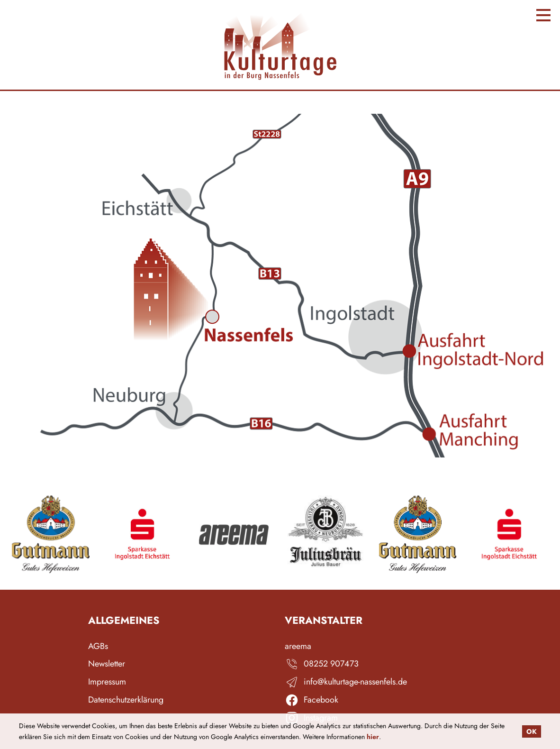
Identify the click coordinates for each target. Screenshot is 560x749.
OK (532, 731)
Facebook (321, 700)
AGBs (98, 646)
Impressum (107, 682)
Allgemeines (124, 621)
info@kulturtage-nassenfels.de (355, 682)
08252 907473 (331, 664)
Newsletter (107, 664)
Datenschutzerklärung (126, 700)
